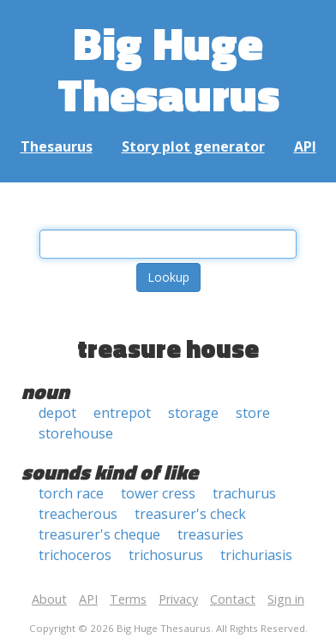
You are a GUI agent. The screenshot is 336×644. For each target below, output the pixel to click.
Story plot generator (193, 146)
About (49, 599)
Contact (233, 599)
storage (193, 413)
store (253, 413)
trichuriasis (256, 555)
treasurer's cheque (99, 534)
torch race (71, 493)
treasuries (210, 534)
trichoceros (75, 555)
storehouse (76, 433)
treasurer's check (190, 514)
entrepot (122, 413)
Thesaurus (57, 146)
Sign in (286, 599)
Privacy (178, 599)
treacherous (78, 514)
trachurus (244, 493)
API (305, 146)
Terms (128, 599)
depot (57, 413)
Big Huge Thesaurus (168, 68)
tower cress (158, 493)
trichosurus (166, 555)
